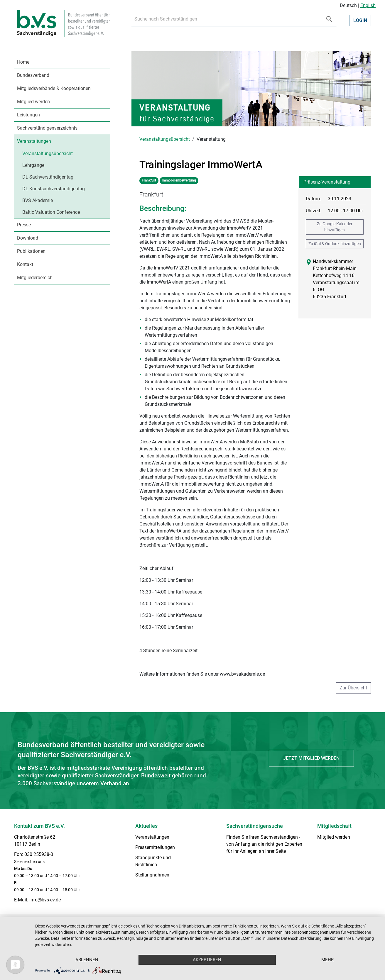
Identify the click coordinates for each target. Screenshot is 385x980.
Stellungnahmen (152, 875)
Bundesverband (33, 75)
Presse (24, 225)
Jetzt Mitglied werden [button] (311, 758)
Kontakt (25, 264)
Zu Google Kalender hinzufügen (335, 227)
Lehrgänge (33, 165)
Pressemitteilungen (155, 847)
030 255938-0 (39, 854)
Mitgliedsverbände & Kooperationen (54, 88)
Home (23, 62)
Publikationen (31, 251)
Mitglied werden (33, 102)
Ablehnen (87, 960)
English (368, 5)
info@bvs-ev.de (45, 900)
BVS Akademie (38, 200)
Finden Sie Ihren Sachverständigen (262, 837)
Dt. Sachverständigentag (48, 177)
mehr (327, 960)
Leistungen (28, 115)
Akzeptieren (207, 960)
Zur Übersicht (353, 688)
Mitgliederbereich (35, 278)
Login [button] (360, 20)
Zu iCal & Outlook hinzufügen (335, 244)
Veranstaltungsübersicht (48, 154)
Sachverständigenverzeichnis (47, 128)
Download (28, 238)
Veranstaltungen (34, 141)
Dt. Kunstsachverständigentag (54, 189)
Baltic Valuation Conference (51, 212)
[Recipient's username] (227, 19)
